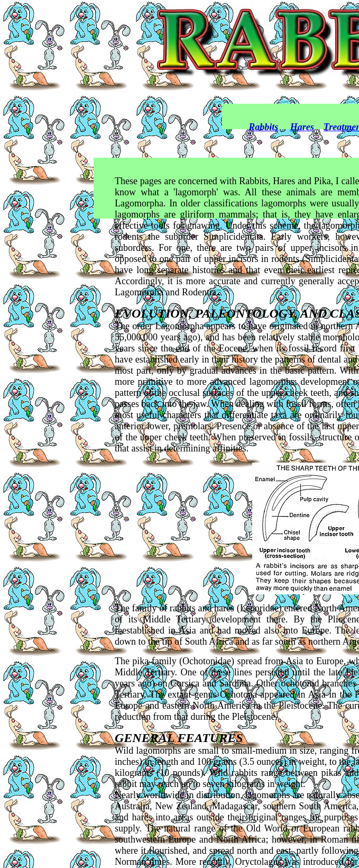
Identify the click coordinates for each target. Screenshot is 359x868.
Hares (302, 127)
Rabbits (263, 127)
